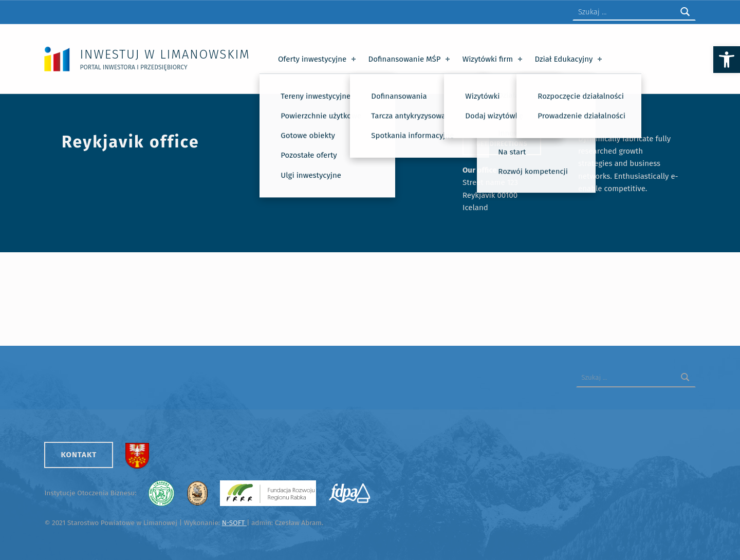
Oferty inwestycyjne (318, 59)
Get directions (502, 144)
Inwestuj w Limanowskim (165, 54)
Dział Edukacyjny (570, 59)
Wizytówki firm (493, 59)
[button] (727, 60)
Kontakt (79, 455)
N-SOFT (234, 523)
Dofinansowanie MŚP (410, 59)
